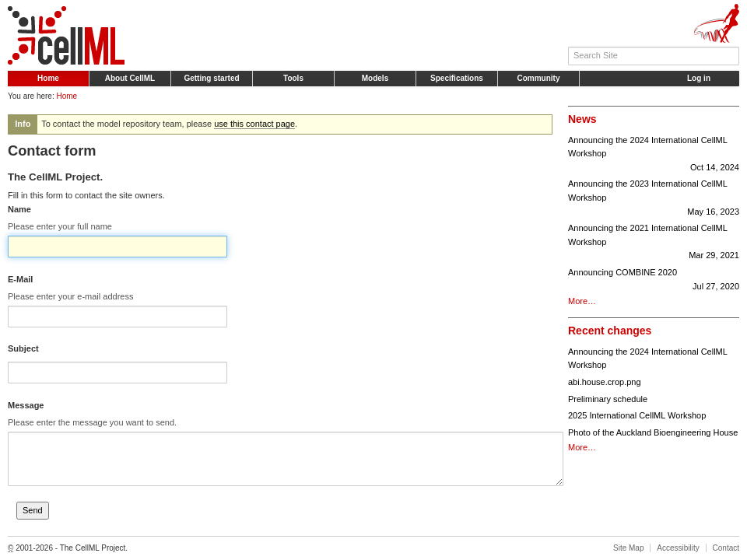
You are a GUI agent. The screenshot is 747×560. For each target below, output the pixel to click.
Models (375, 78)
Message (26, 405)
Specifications (457, 78)
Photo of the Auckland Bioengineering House (653, 432)
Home (48, 78)
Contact (726, 548)
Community (539, 78)
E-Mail (20, 279)
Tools (293, 78)
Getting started (211, 78)
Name (19, 209)
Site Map (628, 548)
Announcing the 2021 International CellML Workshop (654, 243)
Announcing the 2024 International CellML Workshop (654, 155)
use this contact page (254, 124)
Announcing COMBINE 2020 (654, 280)
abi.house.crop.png (605, 382)
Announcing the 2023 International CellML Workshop (654, 199)
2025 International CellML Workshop (637, 415)
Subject (23, 348)
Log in (699, 78)
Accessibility (678, 548)
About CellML (130, 78)
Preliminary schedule (608, 399)
